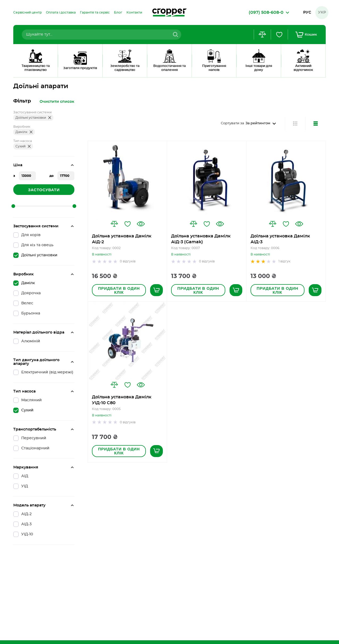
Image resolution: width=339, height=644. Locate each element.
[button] (114, 224)
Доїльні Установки (105, 70)
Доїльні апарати (48, 70)
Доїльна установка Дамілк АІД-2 (122, 239)
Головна (20, 70)
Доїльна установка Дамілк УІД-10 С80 (122, 400)
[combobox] (101, 35)
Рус (307, 12)
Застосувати (44, 190)
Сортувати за (232, 123)
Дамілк (76, 70)
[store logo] (170, 12)
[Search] (175, 35)
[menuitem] (27, 12)
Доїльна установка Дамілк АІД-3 (280, 239)
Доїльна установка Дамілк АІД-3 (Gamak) (201, 239)
